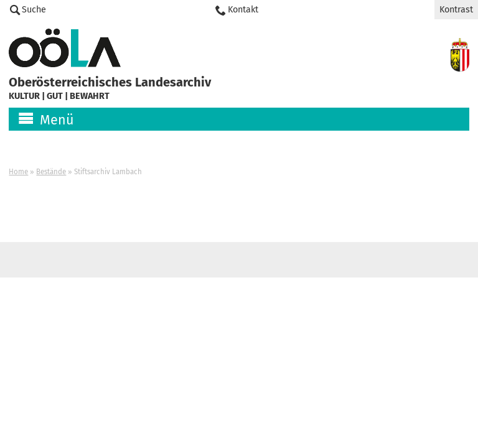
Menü (57, 120)
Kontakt (243, 10)
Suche (34, 10)
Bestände (51, 172)
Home (18, 172)
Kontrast (456, 10)
